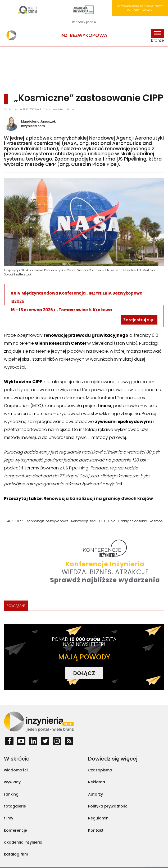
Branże (158, 36)
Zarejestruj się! (139, 320)
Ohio (112, 521)
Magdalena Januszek (38, 121)
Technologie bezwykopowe (47, 521)
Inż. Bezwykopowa (84, 35)
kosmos (156, 521)
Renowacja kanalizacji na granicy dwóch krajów (98, 498)
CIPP (19, 521)
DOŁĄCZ (84, 673)
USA (102, 521)
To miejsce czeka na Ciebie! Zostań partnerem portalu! (140, 8)
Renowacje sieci (84, 521)
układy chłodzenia (133, 521)
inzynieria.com (33, 126)
